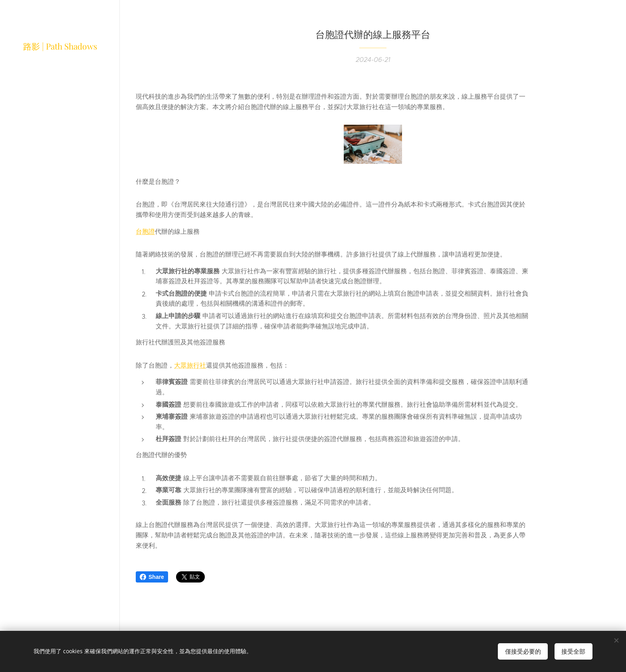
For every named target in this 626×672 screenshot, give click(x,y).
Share (152, 577)
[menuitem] (60, 344)
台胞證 (145, 231)
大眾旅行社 (190, 365)
